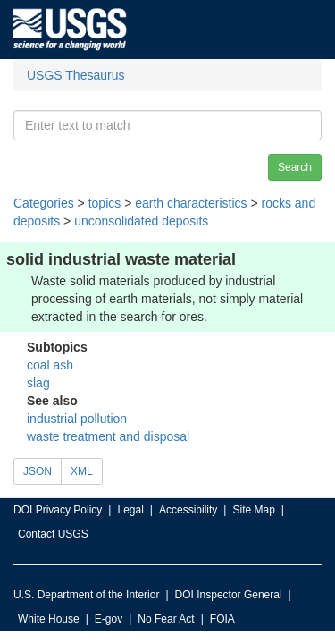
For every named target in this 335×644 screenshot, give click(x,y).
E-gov (109, 619)
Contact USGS (53, 534)
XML (82, 471)
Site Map (253, 510)
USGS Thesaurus (75, 75)
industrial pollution (77, 419)
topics (105, 203)
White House (49, 619)
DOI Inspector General (229, 595)
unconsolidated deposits (141, 221)
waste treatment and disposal (108, 436)
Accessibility (188, 510)
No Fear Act (166, 619)
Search (295, 167)
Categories (44, 203)
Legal (130, 510)
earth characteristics (191, 203)
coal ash (50, 365)
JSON (38, 471)
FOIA (222, 619)
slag (38, 383)
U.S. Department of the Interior (86, 595)
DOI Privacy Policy (58, 510)
